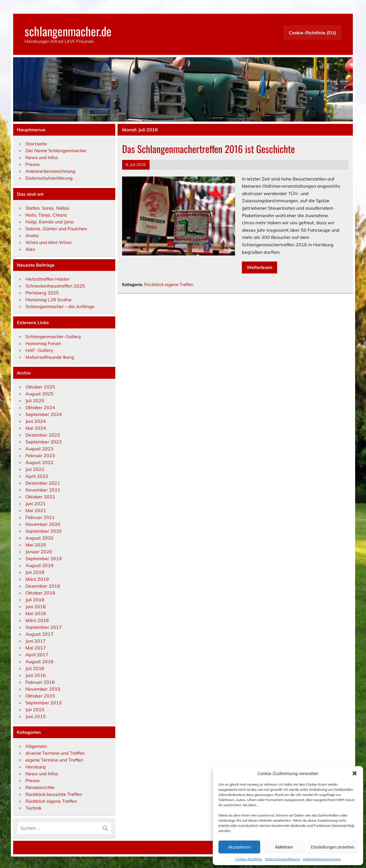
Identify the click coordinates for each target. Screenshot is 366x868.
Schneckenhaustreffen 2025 (55, 286)
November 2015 (43, 689)
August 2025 (39, 394)
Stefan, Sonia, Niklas (47, 208)
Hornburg (36, 767)
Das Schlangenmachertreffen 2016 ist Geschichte (208, 149)
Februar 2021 (40, 517)
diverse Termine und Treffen (55, 753)
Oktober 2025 (40, 387)
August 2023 (39, 449)
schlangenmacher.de (68, 31)
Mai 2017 (36, 648)
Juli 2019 (35, 572)
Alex (30, 249)
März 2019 (37, 579)
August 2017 (39, 634)
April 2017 (37, 655)
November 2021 (43, 490)
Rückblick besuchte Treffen (54, 794)
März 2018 (37, 620)
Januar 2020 (39, 552)
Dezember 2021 (43, 483)
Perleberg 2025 (42, 293)
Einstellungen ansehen (333, 847)
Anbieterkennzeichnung (322, 859)
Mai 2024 (36, 428)
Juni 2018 (36, 607)
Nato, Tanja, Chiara (46, 215)
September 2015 (44, 703)
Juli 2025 (35, 401)
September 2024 (44, 414)
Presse (33, 164)
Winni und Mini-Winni (48, 242)
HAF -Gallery (39, 350)
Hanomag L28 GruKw (49, 300)
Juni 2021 (36, 504)
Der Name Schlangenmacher (56, 150)
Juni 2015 (36, 716)
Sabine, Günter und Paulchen (56, 229)
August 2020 (39, 538)
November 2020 (43, 524)
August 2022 (39, 462)
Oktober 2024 (40, 407)
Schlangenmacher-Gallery (53, 336)
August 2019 (39, 565)
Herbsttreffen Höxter (48, 279)
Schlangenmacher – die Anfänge (60, 306)
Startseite (36, 144)
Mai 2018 (36, 613)
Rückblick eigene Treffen (169, 285)
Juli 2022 (35, 469)
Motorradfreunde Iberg (50, 357)
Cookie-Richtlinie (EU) (313, 33)
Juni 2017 (36, 641)
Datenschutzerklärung (283, 859)
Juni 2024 (36, 421)
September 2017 (44, 627)
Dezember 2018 (43, 586)
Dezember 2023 (43, 435)
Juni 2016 (36, 675)
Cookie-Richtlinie (249, 859)
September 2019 (44, 558)
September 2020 (44, 531)
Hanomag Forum (43, 343)
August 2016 (39, 661)
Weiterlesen (259, 267)
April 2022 (37, 476)
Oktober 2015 (40, 696)
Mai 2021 (36, 510)
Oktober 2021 (40, 497)
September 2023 (44, 442)
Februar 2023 (40, 455)
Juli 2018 (35, 600)
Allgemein (36, 746)
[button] (355, 773)
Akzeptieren (239, 847)
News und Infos (42, 157)
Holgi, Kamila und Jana (50, 222)
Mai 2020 (36, 545)
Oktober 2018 (40, 593)
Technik (33, 808)
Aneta (32, 235)
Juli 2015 (35, 710)
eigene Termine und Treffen (54, 760)
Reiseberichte (40, 787)
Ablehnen (284, 847)
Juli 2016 (35, 668)
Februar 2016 (40, 682)
